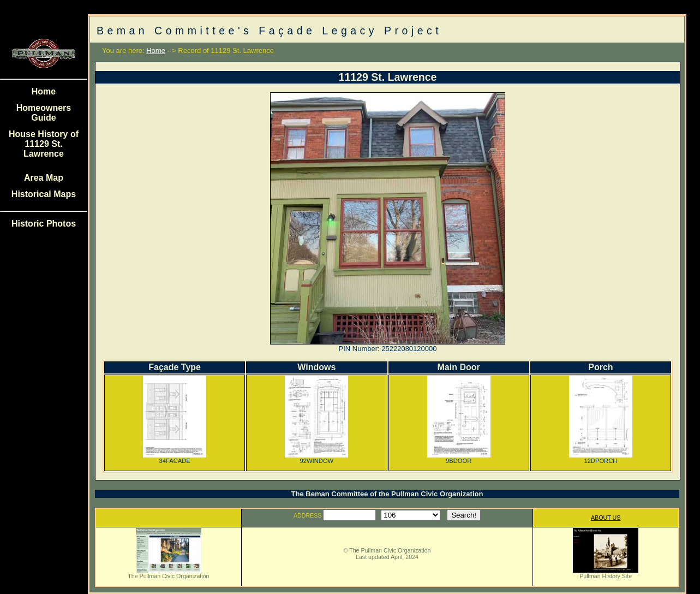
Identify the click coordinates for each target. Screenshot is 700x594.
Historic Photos (44, 224)
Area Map (44, 178)
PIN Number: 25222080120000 (388, 349)
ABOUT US (606, 518)
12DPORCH (601, 458)
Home (44, 91)
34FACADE (175, 458)
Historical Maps (44, 194)
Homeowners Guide (44, 113)
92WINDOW (316, 458)
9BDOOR (459, 458)
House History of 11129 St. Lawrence (44, 144)
